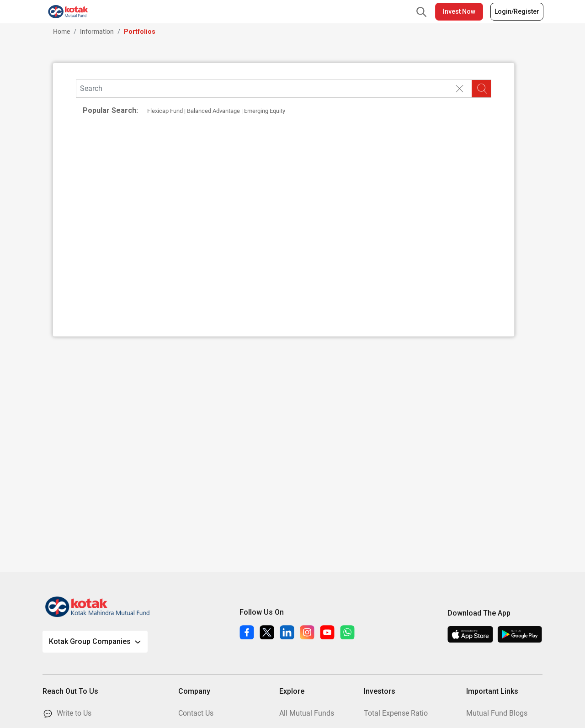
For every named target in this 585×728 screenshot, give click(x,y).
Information (97, 32)
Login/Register (517, 11)
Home (61, 32)
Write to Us (74, 713)
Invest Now (459, 11)
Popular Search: (110, 110)
